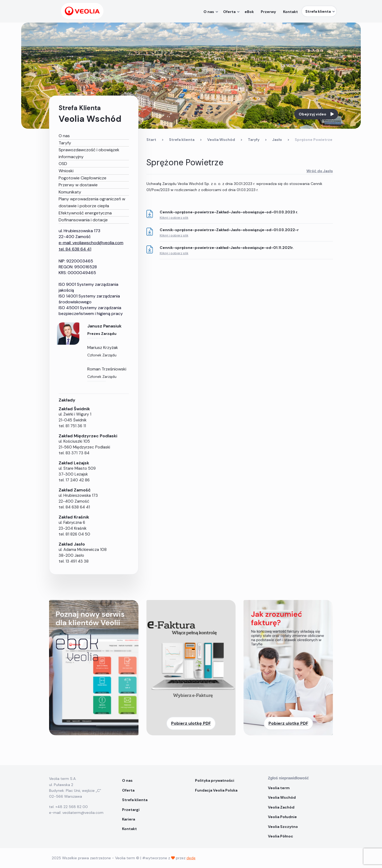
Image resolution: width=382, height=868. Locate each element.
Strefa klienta (182, 140)
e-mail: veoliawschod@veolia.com (91, 243)
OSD (63, 164)
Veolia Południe (283, 817)
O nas (64, 136)
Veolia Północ (281, 836)
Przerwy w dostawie (78, 185)
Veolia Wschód (221, 140)
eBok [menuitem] (252, 12)
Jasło (277, 140)
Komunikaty (70, 192)
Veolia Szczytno (283, 827)
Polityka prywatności (215, 780)
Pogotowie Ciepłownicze (83, 178)
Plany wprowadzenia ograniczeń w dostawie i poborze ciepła (92, 202)
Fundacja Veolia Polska (216, 790)
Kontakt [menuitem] (291, 12)
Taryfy (65, 143)
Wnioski (66, 171)
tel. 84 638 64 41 (75, 249)
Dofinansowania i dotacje (83, 220)
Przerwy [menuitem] (270, 12)
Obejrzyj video (316, 114)
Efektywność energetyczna (85, 213)
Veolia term (279, 788)
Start (151, 140)
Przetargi (131, 810)
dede (191, 858)
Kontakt (129, 829)
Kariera (129, 819)
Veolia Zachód (282, 807)
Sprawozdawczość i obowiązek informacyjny (89, 153)
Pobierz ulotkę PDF (191, 723)
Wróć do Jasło (320, 171)
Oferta (128, 790)
